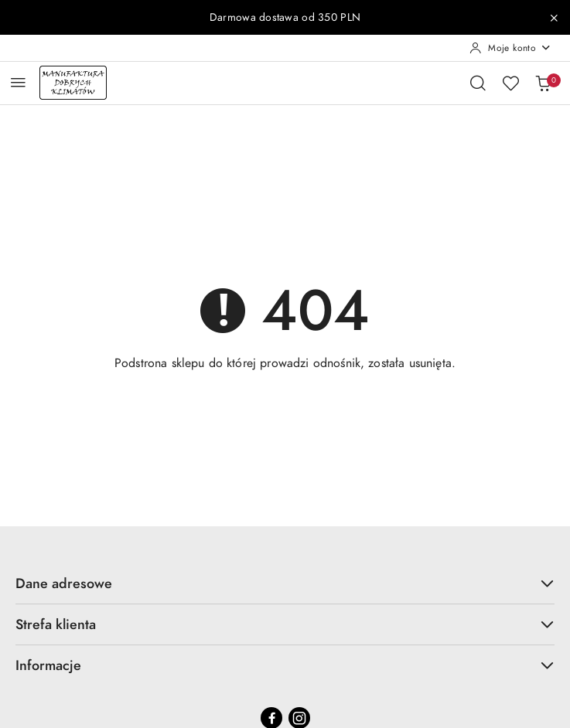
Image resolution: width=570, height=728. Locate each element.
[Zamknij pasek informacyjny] (554, 18)
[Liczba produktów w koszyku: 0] (543, 83)
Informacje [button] (285, 665)
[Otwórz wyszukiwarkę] (478, 83)
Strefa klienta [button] (285, 624)
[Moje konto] (510, 48)
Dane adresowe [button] (285, 583)
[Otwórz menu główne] (18, 82)
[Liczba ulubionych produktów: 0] (510, 83)
